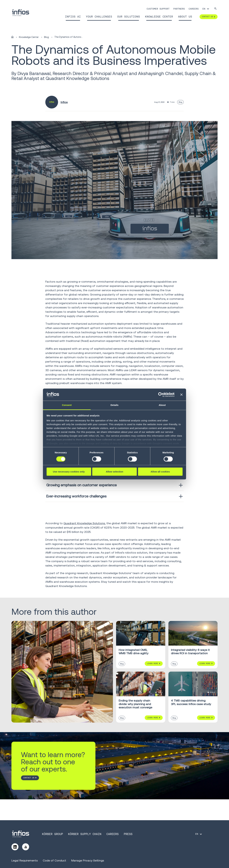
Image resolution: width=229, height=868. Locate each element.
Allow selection (114, 472)
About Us (185, 17)
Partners (179, 9)
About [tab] (162, 405)
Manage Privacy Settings (88, 860)
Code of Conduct (54, 860)
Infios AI (73, 17)
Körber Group (52, 834)
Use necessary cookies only (69, 472)
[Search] (215, 9)
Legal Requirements (25, 860)
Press (128, 834)
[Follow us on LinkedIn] (15, 847)
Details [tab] (114, 405)
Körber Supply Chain (85, 834)
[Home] (12, 37)
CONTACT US (29, 778)
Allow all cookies (160, 472)
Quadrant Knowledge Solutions (84, 523)
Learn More (153, 663)
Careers (194, 9)
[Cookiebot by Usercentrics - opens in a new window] (161, 395)
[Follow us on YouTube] (26, 847)
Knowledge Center (159, 17)
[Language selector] (206, 9)
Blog (46, 37)
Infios (64, 102)
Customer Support (158, 9)
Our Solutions (129, 17)
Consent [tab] (67, 405)
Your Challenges (99, 17)
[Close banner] (181, 395)
